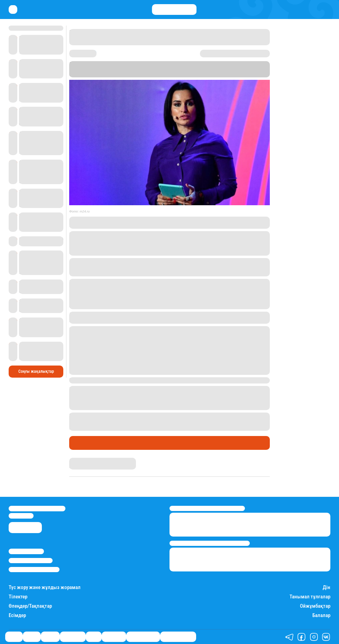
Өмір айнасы (88, 443)
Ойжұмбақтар (315, 606)
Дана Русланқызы (86, 460)
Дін (327, 588)
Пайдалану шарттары (34, 570)
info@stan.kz (21, 516)
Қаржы (32, 637)
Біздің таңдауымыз (178, 637)
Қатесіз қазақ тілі (143, 637)
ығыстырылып (110, 428)
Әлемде (50, 637)
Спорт (94, 637)
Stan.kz (121, 74)
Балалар (321, 615)
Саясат (14, 637)
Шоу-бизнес (114, 637)
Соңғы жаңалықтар (36, 371)
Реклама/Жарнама (31, 561)
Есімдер (17, 615)
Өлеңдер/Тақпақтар (30, 606)
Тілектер (18, 597)
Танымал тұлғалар (310, 597)
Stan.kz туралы (26, 551)
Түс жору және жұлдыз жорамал (45, 588)
